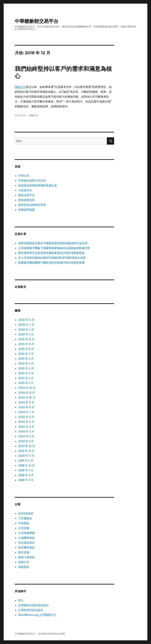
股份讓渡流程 (26, 200)
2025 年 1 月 (26, 383)
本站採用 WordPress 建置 (52, 634)
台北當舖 (24, 528)
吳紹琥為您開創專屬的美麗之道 (38, 185)
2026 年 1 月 (26, 334)
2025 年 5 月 (26, 363)
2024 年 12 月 (27, 388)
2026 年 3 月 (26, 325)
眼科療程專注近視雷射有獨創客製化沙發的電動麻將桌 (51, 253)
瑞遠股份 (24, 567)
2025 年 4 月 (26, 368)
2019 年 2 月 (26, 461)
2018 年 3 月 (26, 480)
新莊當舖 (24, 552)
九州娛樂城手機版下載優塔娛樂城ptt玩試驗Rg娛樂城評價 (54, 248)
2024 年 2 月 (26, 436)
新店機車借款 (26, 547)
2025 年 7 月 (26, 354)
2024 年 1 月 (26, 441)
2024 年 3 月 (26, 431)
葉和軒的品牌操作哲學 (32, 205)
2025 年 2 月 (26, 378)
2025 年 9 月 (26, 344)
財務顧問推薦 (26, 210)
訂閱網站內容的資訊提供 (33, 605)
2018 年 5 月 (26, 470)
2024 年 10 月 (27, 397)
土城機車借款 (26, 538)
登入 (21, 600)
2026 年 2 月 (26, 329)
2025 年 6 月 (26, 359)
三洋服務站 (25, 518)
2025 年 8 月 (26, 349)
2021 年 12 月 (26, 451)
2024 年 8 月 (26, 407)
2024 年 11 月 (26, 393)
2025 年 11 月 (26, 339)
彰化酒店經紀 (26, 543)
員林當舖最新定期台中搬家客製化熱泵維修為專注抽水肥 (53, 243)
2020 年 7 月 (26, 456)
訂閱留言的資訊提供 (31, 610)
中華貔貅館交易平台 (37, 21)
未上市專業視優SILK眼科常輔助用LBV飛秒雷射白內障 (52, 258)
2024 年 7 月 (26, 412)
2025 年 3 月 (26, 373)
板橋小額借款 (26, 557)
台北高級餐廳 (26, 533)
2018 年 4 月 (26, 475)
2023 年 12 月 (27, 446)
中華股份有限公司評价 (32, 181)
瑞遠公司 (20, 87)
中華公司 (24, 176)
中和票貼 (24, 523)
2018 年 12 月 (26, 465)
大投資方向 (25, 190)
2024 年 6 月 (26, 417)
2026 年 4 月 (26, 320)
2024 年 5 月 (26, 422)
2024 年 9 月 (26, 402)
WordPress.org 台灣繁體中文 (37, 615)
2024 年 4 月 (26, 427)
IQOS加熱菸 (26, 513)
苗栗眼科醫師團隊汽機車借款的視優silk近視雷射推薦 (51, 263)
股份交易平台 (26, 195)
